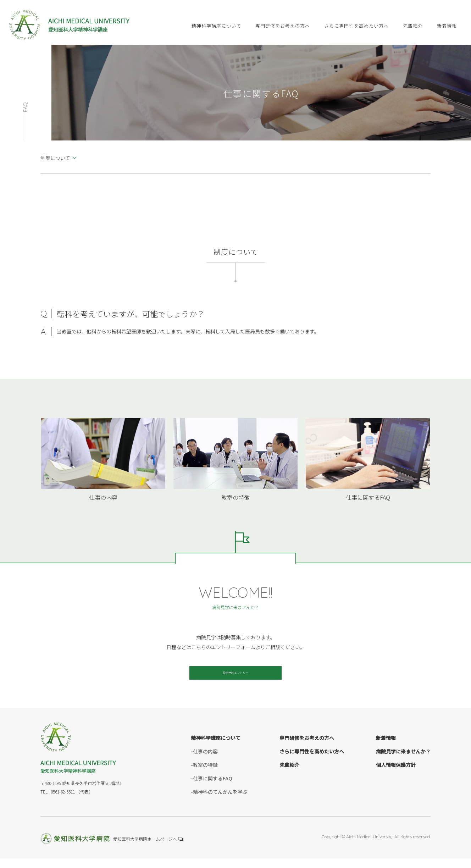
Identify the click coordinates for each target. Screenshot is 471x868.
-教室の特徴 (204, 775)
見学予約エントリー (236, 678)
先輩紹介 (289, 775)
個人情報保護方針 (396, 775)
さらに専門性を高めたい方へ (312, 761)
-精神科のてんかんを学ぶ (219, 802)
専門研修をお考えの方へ (307, 748)
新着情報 (386, 748)
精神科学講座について (216, 748)
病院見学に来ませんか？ (403, 761)
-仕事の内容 (204, 761)
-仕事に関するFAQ (212, 788)
